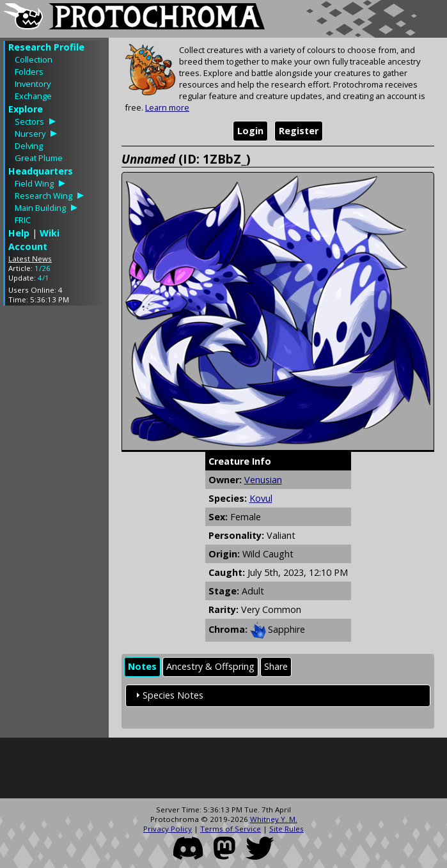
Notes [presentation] (142, 666)
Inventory (33, 84)
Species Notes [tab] (168, 695)
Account (28, 246)
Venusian (263, 480)
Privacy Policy (168, 829)
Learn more (167, 107)
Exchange (33, 96)
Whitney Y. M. (274, 819)
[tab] (142, 667)
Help (19, 233)
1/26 (43, 268)
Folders (29, 72)
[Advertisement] (54, 507)
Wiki (50, 233)
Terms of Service (231, 829)
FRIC (23, 220)
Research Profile (46, 47)
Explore (26, 109)
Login (250, 131)
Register (299, 131)
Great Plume (39, 158)
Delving (29, 146)
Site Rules (286, 829)
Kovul (261, 498)
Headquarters (41, 171)
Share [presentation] (276, 666)
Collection (34, 59)
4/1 (43, 278)
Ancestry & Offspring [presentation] (210, 666)
